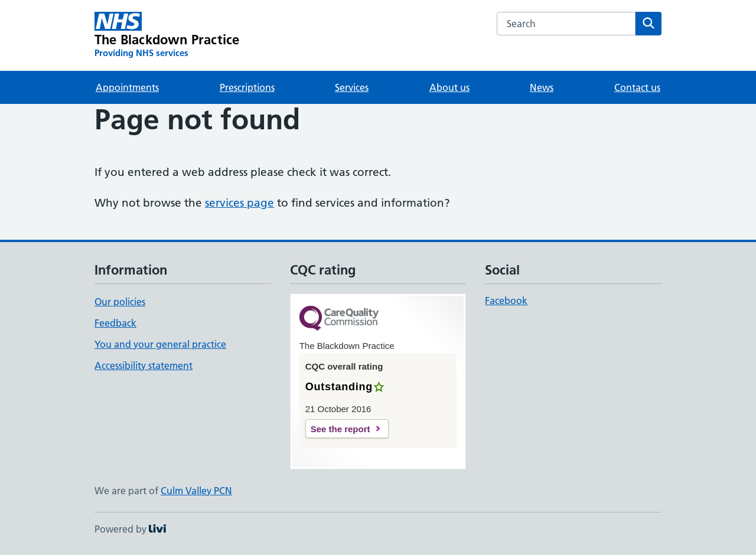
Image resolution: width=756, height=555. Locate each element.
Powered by (130, 529)
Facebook (506, 301)
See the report (340, 429)
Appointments (127, 87)
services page (239, 203)
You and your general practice (160, 344)
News (542, 87)
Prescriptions (247, 87)
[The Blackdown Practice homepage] (167, 35)
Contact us (637, 87)
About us (449, 87)
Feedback (115, 323)
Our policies (120, 302)
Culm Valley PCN (196, 491)
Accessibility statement (144, 365)
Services (352, 87)
